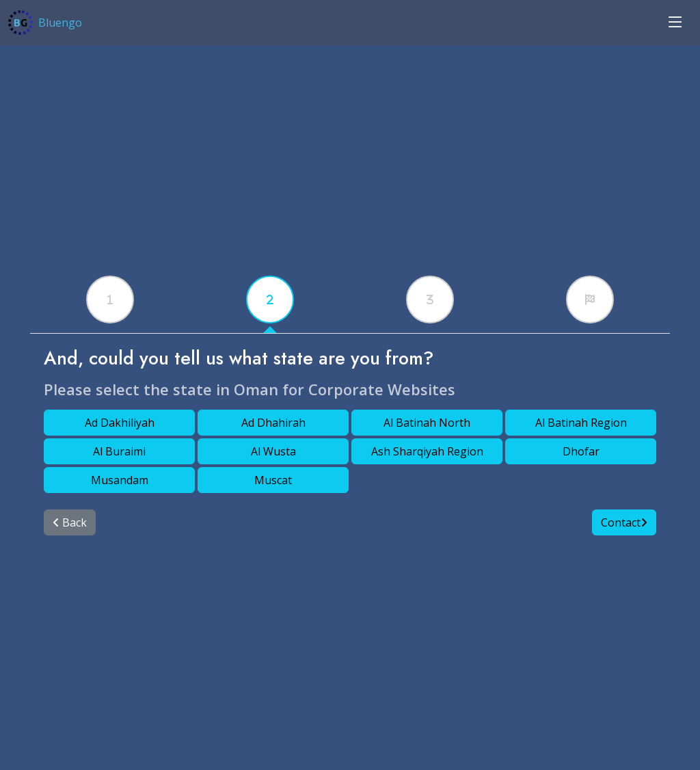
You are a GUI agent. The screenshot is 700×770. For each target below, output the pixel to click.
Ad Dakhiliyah (120, 423)
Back (70, 522)
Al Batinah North (427, 423)
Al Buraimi (119, 451)
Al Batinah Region (581, 423)
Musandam (120, 480)
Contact (624, 522)
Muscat (273, 480)
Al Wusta (273, 451)
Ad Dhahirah (273, 423)
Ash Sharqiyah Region (427, 451)
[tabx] (110, 300)
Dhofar (581, 451)
